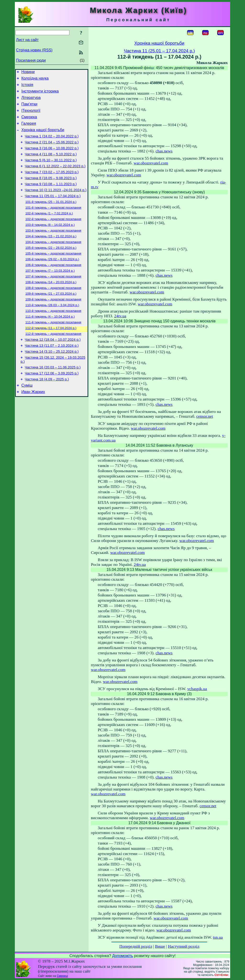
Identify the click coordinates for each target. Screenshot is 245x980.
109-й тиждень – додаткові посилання (53, 323)
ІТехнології (31, 116)
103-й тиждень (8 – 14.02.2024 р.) (50, 242)
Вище (160, 946)
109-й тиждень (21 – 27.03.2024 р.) (51, 317)
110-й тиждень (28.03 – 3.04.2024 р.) (52, 329)
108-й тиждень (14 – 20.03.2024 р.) (51, 304)
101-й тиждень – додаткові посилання (53, 224)
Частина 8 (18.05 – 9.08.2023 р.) (51, 191)
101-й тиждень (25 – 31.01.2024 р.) (51, 217)
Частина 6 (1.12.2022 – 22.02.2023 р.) (55, 178)
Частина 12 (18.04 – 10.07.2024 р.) (53, 367)
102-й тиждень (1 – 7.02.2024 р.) (49, 230)
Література (31, 101)
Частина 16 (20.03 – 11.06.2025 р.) (53, 397)
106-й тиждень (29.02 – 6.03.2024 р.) (52, 279)
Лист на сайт (27, 40)
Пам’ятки (29, 108)
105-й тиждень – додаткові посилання (53, 273)
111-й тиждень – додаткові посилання (53, 348)
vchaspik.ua (197, 689)
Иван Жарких (33, 425)
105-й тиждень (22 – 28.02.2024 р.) (51, 267)
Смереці (62, 976)
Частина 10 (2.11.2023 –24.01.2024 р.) (56, 204)
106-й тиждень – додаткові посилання (53, 286)
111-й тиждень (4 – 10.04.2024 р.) (50, 342)
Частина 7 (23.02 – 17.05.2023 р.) (52, 184)
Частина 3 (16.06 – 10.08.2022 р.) (52, 157)
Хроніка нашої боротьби (43, 137)
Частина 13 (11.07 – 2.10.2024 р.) (52, 374)
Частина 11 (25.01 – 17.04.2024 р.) (53, 211)
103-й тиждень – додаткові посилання (53, 248)
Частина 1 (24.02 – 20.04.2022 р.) (52, 144)
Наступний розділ (184, 946)
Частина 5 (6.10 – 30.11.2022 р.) (51, 171)
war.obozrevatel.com (151, 163)
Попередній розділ (136, 946)
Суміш (27, 418)
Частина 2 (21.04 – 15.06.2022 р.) (52, 151)
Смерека (29, 123)
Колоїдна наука (35, 80)
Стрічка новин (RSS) (34, 50)
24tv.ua (120, 316)
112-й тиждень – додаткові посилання (53, 360)
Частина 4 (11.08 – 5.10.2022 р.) (51, 164)
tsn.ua (218, 937)
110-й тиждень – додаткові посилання (53, 335)
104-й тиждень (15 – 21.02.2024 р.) (51, 255)
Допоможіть (123, 956)
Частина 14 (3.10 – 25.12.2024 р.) (52, 380)
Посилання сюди (31, 60)
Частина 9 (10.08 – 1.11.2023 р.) (51, 198)
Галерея (29, 130)
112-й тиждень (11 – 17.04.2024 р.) (51, 354)
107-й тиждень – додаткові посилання (53, 298)
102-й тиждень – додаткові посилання (53, 236)
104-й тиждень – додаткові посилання (53, 261)
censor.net (205, 416)
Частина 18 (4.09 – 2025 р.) (47, 411)
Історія (27, 87)
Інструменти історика (40, 94)
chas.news (164, 151)
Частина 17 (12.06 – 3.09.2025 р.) (52, 404)
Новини (28, 73)
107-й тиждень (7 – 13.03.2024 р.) (50, 292)
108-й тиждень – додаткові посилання (53, 311)
